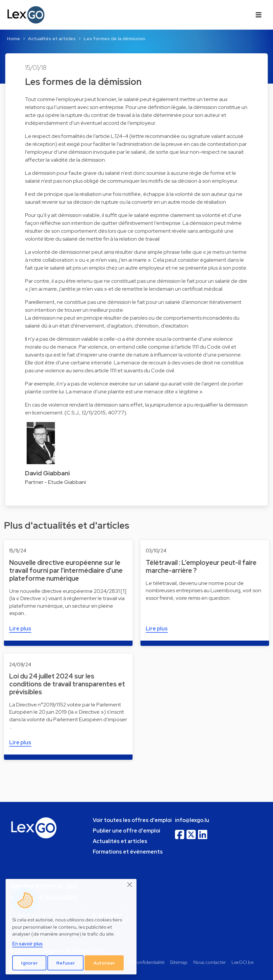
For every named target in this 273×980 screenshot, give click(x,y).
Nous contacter (210, 962)
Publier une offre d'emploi (126, 831)
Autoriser (104, 963)
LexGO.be (243, 962)
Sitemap (179, 962)
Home (13, 39)
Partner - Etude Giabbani (55, 482)
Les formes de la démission (114, 39)
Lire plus (20, 629)
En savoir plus (27, 944)
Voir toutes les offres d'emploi (132, 820)
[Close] (130, 885)
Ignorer (29, 963)
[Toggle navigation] (259, 15)
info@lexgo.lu (192, 820)
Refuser (66, 963)
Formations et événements (128, 852)
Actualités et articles (52, 39)
